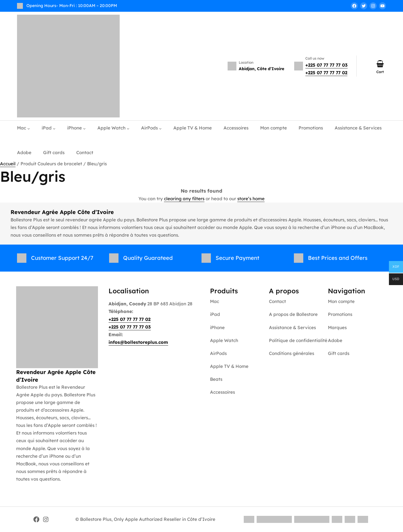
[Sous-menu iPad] (54, 128)
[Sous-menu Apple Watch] (128, 128)
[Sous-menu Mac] (29, 128)
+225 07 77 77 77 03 (326, 65)
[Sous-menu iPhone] (84, 128)
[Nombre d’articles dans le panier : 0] (380, 64)
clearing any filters (184, 199)
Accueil (8, 164)
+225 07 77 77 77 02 (326, 73)
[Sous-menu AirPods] (160, 128)
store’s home (251, 199)
